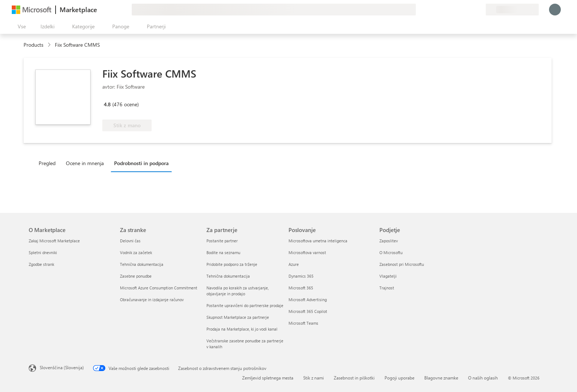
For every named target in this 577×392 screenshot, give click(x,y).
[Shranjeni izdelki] (471, 10)
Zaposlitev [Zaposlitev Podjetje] (389, 241)
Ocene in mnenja (85, 163)
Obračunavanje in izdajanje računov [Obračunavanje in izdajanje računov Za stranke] (152, 300)
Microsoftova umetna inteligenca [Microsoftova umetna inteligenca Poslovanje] (318, 241)
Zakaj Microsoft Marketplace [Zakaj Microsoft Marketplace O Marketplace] (54, 241)
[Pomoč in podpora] (462, 10)
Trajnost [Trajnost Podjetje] (387, 288)
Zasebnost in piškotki (354, 378)
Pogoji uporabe (399, 378)
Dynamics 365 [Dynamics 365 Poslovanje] (301, 276)
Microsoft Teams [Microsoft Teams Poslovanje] (303, 323)
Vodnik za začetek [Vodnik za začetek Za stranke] (136, 252)
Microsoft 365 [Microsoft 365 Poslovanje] (301, 288)
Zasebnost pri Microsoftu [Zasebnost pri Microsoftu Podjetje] (402, 264)
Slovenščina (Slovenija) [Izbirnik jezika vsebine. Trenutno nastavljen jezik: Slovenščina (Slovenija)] (62, 367)
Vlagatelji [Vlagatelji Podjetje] (388, 276)
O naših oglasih (483, 378)
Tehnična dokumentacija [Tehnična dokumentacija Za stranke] (142, 264)
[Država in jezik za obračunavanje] (512, 10)
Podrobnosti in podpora (141, 163)
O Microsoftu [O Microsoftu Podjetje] (391, 252)
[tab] (49, 163)
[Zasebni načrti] (480, 10)
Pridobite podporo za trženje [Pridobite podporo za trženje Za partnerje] (232, 264)
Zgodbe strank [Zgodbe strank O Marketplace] (41, 264)
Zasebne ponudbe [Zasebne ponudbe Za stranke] (136, 276)
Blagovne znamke (441, 378)
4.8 (107, 104)
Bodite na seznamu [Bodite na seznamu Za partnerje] (223, 252)
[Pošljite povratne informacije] (453, 10)
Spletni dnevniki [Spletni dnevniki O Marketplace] (43, 252)
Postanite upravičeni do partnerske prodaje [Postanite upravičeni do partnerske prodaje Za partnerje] (245, 305)
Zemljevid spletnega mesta (268, 378)
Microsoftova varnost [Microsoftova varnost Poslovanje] (307, 252)
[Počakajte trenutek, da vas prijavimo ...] (555, 10)
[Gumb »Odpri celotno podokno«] (20, 26)
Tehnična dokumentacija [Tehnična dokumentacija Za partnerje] (228, 276)
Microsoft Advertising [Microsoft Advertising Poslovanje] (308, 300)
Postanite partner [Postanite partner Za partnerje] (222, 241)
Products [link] (33, 45)
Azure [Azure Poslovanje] (294, 264)
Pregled (47, 163)
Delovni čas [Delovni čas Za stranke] (130, 241)
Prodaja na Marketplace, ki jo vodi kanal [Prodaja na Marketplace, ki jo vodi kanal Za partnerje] (242, 329)
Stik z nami (314, 378)
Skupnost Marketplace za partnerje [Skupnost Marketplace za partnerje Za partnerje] (238, 317)
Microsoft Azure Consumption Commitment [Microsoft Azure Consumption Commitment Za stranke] (159, 288)
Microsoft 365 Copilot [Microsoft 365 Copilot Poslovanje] (308, 311)
